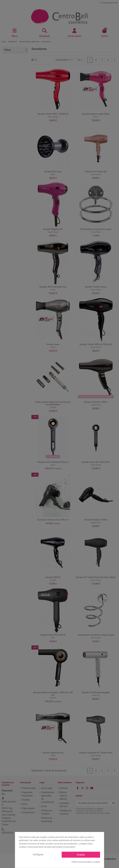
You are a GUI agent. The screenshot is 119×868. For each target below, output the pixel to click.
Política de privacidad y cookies (86, 862)
